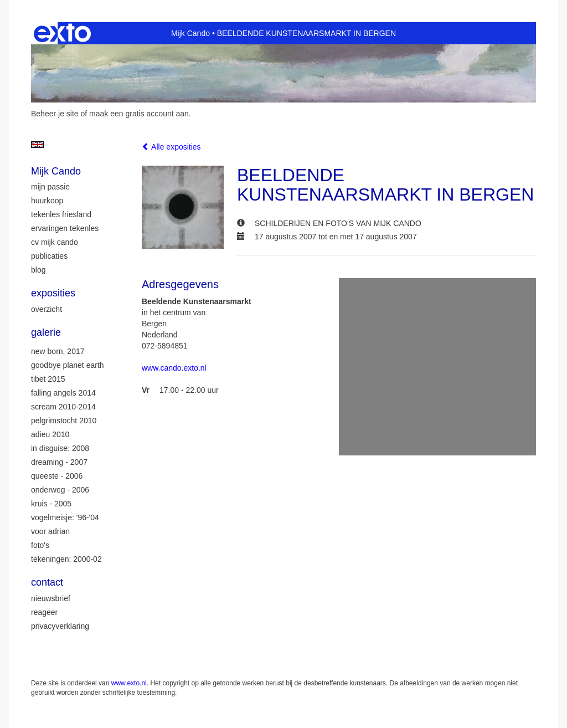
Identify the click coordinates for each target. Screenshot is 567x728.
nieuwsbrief (51, 598)
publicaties (49, 256)
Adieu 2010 (50, 434)
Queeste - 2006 (57, 476)
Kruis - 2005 (51, 504)
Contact (47, 582)
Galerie (46, 332)
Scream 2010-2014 (63, 407)
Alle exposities (171, 147)
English (37, 145)
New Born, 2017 (58, 351)
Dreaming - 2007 (59, 462)
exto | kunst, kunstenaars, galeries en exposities (62, 33)
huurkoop (47, 201)
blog (38, 270)
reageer (44, 612)
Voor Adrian (50, 531)
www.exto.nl (129, 683)
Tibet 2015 (48, 379)
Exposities (53, 293)
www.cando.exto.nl (174, 368)
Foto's (40, 545)
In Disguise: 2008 (60, 448)
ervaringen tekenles (65, 228)
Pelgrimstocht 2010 (64, 421)
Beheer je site (55, 114)
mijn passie (50, 187)
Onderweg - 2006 (60, 490)
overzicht (47, 309)
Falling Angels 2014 (63, 393)
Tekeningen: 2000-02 (66, 559)
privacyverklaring (60, 626)
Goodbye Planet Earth (68, 365)
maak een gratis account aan (139, 114)
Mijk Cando (190, 33)
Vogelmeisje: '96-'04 (65, 517)
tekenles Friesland (61, 214)
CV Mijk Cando (55, 242)
